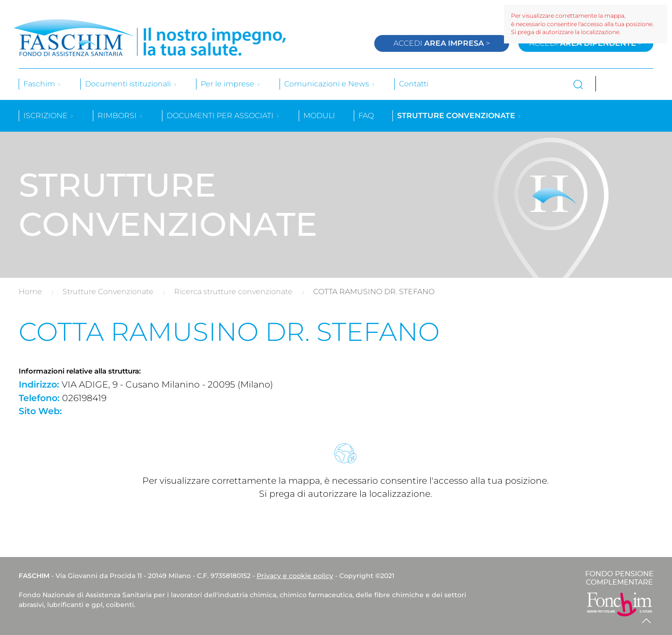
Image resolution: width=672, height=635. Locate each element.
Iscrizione (49, 116)
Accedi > (442, 43)
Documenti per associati (223, 116)
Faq (366, 116)
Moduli (319, 116)
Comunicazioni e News (330, 84)
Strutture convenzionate (459, 116)
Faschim (42, 84)
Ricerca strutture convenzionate (233, 292)
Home (30, 292)
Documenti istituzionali (131, 84)
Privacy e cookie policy (295, 576)
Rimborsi (120, 116)
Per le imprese (231, 84)
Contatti (414, 84)
